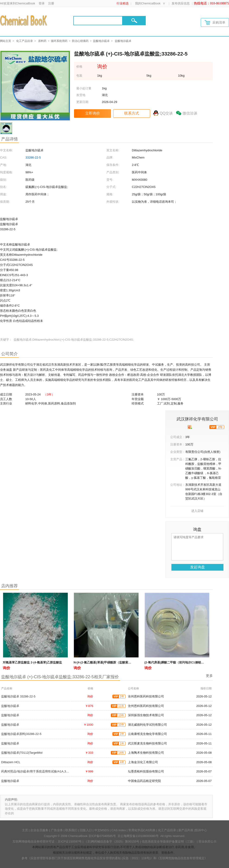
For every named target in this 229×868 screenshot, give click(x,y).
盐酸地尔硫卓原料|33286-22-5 (21, 734)
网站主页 (6, 41)
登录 (42, 3)
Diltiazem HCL (11, 762)
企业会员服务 (39, 830)
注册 (51, 3)
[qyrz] (190, 427)
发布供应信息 (181, 3)
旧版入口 (86, 830)
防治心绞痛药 (80, 41)
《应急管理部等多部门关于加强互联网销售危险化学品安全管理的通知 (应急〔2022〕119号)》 (90, 858)
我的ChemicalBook (148, 3)
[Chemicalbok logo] (24, 20)
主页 (25, 830)
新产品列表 (186, 830)
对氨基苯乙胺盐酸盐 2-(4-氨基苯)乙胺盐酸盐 (32, 662)
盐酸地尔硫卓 (101, 41)
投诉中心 (201, 830)
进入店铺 (197, 511)
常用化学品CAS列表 (142, 830)
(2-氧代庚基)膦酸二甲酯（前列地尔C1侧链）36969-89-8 (182, 662)
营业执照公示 (207, 842)
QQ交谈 (166, 113)
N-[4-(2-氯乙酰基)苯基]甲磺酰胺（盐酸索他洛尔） (107, 662)
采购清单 (215, 23)
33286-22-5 (33, 157)
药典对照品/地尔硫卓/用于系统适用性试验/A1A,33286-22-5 (40, 771)
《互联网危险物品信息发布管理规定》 (182, 858)
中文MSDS (102, 830)
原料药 (42, 41)
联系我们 (71, 830)
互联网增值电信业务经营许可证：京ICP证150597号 (47, 842)
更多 (209, 676)
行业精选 (123, 3)
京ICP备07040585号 (102, 836)
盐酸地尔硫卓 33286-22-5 (18, 696)
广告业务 (57, 830)
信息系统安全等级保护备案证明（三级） (169, 842)
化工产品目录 (25, 41)
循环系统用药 (59, 41)
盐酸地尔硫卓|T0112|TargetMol (22, 753)
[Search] (98, 21)
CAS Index (119, 830)
